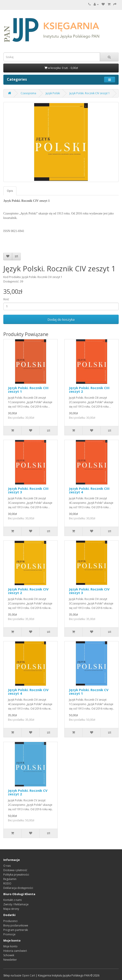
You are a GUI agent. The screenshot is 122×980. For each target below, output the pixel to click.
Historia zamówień (15, 951)
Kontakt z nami (13, 900)
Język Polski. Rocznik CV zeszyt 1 (89, 692)
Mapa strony (11, 909)
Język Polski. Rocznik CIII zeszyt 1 (28, 390)
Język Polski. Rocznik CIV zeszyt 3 (89, 591)
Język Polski (53, 93)
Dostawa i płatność (15, 870)
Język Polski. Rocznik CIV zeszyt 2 (28, 591)
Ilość (6, 299)
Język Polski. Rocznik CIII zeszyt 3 (28, 490)
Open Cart (29, 975)
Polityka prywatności (16, 875)
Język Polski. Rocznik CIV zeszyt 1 (90, 93)
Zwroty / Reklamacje (16, 904)
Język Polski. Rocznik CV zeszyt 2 (28, 792)
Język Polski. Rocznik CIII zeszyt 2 (89, 390)
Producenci (10, 921)
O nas (7, 866)
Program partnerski (16, 930)
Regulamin (10, 879)
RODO (7, 883)
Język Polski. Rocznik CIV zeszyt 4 (28, 692)
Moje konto (10, 946)
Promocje (9, 934)
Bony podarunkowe (16, 925)
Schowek (9, 955)
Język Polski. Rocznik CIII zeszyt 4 (89, 490)
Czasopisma (28, 93)
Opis (10, 191)
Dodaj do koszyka (61, 319)
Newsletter (10, 960)
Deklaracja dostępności (18, 888)
